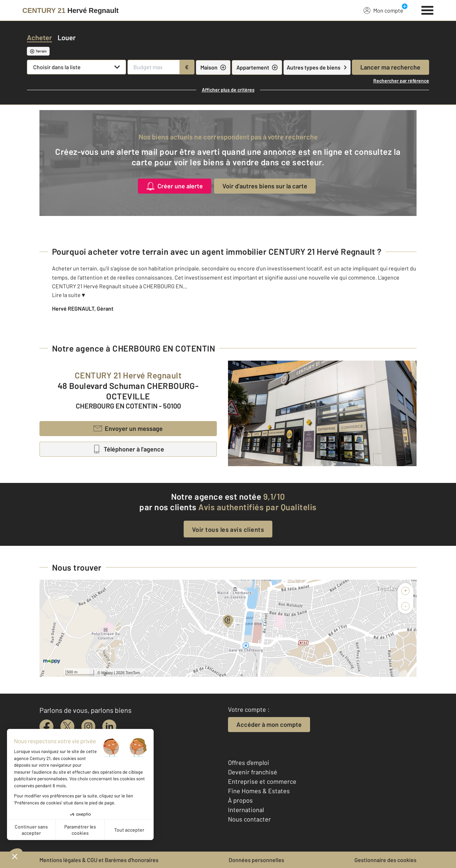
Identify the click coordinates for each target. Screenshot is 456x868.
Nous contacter (249, 819)
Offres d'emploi (249, 762)
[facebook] (46, 726)
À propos (240, 800)
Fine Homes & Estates (259, 791)
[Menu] (428, 9)
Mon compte (383, 10)
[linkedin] (109, 726)
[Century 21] (71, 10)
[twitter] (67, 726)
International (246, 810)
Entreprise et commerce (262, 781)
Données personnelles (256, 860)
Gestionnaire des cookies (385, 860)
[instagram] (88, 726)
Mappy (107, 673)
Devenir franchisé (253, 772)
